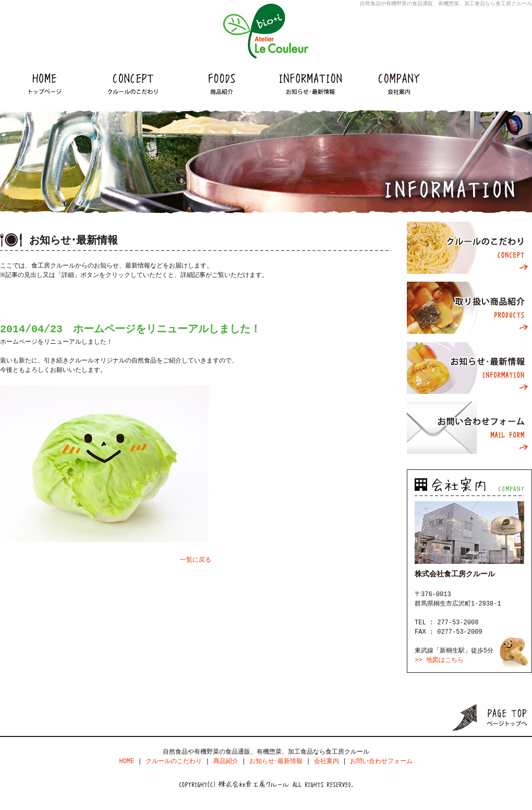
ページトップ (492, 717)
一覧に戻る (196, 560)
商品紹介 (222, 83)
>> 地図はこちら (439, 660)
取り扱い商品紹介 (469, 308)
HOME (44, 83)
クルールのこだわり (133, 83)
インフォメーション (310, 83)
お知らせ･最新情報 (469, 368)
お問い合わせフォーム (469, 428)
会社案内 (399, 83)
